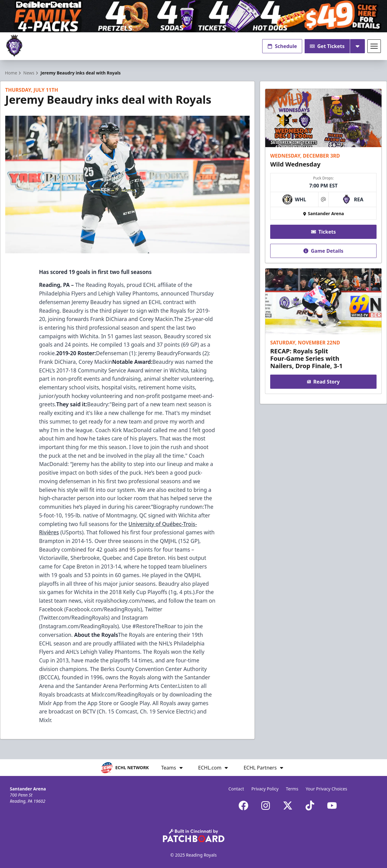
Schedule (282, 46)
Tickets (323, 232)
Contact (236, 789)
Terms (292, 789)
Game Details (323, 251)
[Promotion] (193, 16)
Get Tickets (327, 46)
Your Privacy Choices (326, 789)
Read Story (323, 382)
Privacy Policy (265, 789)
